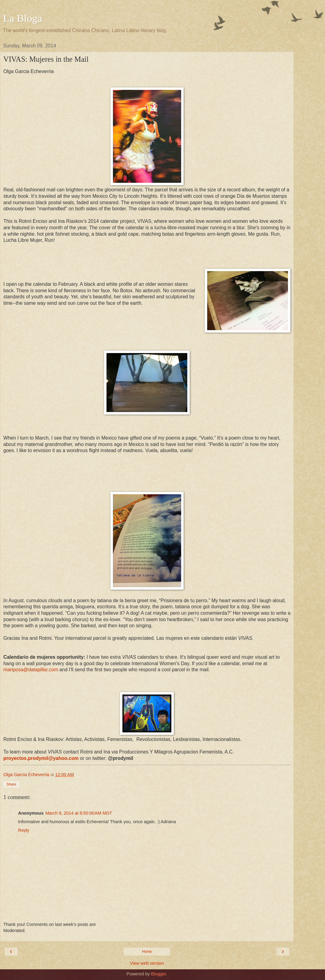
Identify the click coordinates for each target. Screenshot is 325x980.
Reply (24, 830)
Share (11, 784)
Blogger (159, 974)
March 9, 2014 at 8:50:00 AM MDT (79, 813)
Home (147, 952)
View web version (147, 963)
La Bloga (23, 18)
